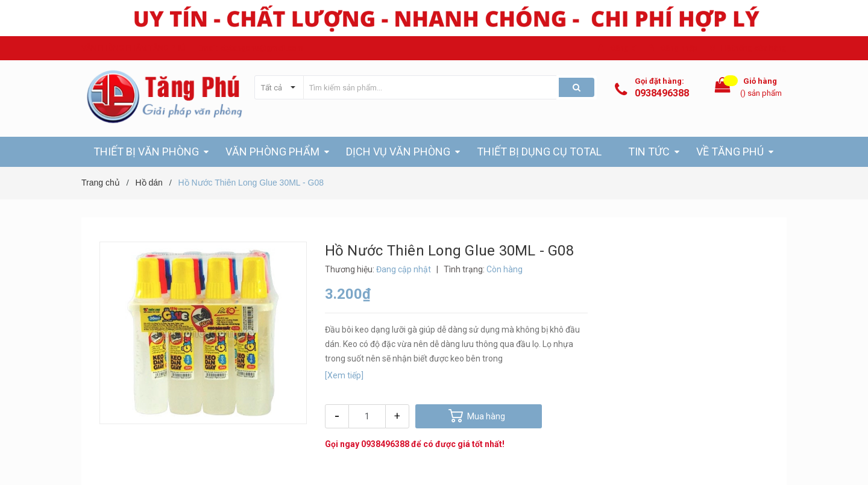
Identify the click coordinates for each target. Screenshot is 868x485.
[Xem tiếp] (344, 375)
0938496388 (662, 93)
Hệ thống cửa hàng (754, 48)
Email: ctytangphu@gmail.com (250, 48)
